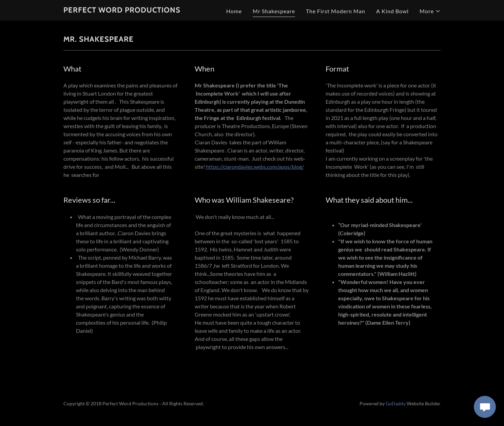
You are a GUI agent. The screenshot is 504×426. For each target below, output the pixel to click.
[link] (122, 10)
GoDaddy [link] (396, 403)
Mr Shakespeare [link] (274, 11)
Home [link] (234, 11)
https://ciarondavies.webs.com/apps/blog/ (255, 167)
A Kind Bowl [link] (392, 11)
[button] (430, 11)
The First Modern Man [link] (336, 11)
